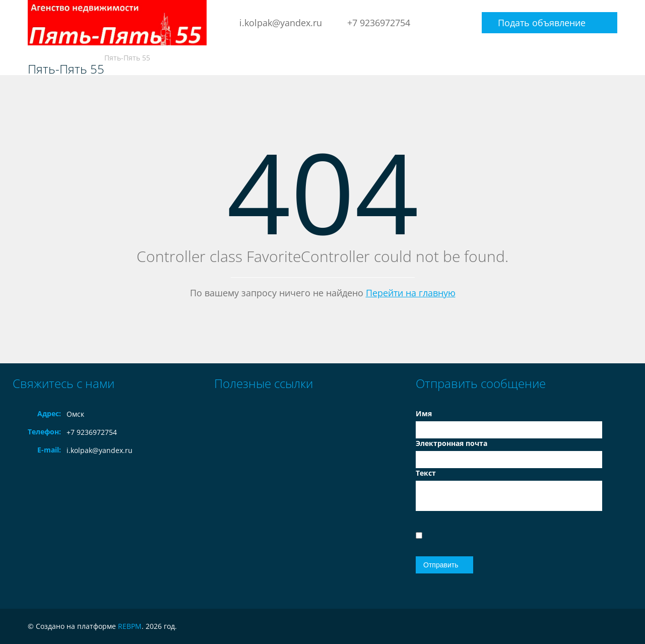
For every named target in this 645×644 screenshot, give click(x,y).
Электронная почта (451, 443)
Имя (424, 413)
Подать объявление (542, 23)
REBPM (130, 626)
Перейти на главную (411, 293)
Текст (426, 473)
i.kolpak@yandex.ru (281, 23)
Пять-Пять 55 (66, 69)
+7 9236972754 (379, 23)
